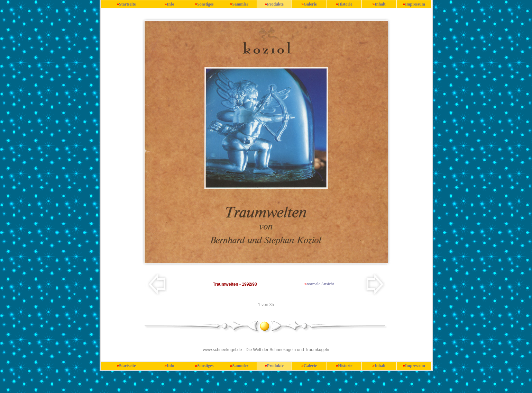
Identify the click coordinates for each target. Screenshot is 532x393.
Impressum (415, 4)
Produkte (275, 4)
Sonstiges (205, 4)
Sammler (241, 4)
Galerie (310, 4)
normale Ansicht (320, 284)
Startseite (127, 4)
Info (170, 4)
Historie (345, 4)
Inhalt (380, 4)
